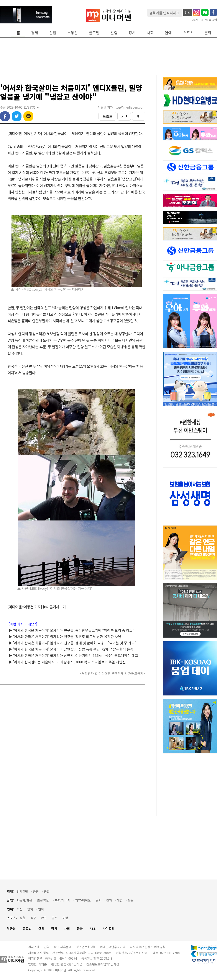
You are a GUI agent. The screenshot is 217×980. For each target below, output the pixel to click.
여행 (65, 918)
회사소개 (34, 947)
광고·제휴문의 (63, 947)
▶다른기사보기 (54, 607)
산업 (53, 33)
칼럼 (114, 33)
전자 (109, 900)
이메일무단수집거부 (113, 947)
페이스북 (5, 116)
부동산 (72, 33)
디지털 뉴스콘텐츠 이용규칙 (148, 947)
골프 (54, 918)
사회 (150, 33)
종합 (23, 918)
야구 (44, 918)
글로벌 (94, 33)
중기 (99, 900)
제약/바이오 (83, 900)
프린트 (108, 116)
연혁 (47, 947)
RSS (93, 929)
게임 (120, 900)
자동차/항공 (24, 900)
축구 (33, 918)
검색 (187, 13)
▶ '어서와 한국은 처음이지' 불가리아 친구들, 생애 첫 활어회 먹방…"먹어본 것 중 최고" (72, 643)
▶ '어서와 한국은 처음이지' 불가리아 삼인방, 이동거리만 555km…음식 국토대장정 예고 (73, 655)
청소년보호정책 (86, 947)
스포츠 (188, 33)
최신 (20, 909)
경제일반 (22, 891)
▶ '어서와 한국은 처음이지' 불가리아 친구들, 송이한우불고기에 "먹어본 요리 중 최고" (72, 630)
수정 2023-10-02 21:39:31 (20, 107)
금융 (36, 891)
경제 (35, 33)
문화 (208, 33)
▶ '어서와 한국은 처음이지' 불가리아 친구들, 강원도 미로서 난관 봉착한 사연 (65, 637)
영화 (30, 909)
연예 (168, 33)
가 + (124, 116)
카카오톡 (28, 116)
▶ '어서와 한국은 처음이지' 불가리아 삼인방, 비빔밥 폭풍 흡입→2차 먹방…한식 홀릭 (71, 649)
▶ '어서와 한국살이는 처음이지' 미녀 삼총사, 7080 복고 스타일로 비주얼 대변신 (67, 662)
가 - (139, 116)
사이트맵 (109, 929)
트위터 (17, 116)
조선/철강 (43, 900)
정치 (132, 33)
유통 (131, 900)
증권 (47, 891)
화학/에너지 (63, 900)
